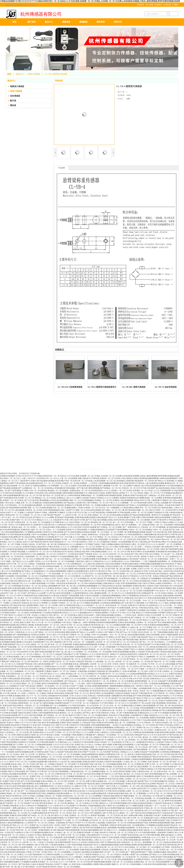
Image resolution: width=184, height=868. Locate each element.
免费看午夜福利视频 (157, 718)
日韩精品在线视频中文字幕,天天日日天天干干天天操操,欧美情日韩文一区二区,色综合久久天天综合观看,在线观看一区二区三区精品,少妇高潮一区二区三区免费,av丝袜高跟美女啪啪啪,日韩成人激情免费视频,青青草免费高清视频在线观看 (90, 1)
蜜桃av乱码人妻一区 (26, 581)
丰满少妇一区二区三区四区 (95, 598)
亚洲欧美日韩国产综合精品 (133, 495)
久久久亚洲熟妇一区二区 (82, 537)
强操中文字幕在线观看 (16, 771)
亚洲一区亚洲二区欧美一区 (118, 664)
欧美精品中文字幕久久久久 (125, 742)
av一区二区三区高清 (172, 620)
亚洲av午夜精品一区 (169, 593)
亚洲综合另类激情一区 (40, 635)
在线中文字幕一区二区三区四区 (35, 627)
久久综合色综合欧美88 (94, 791)
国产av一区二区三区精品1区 (128, 642)
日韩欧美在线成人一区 (55, 679)
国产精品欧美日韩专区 (40, 542)
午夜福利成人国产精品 (9, 605)
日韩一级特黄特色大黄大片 (140, 811)
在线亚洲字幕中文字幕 (22, 637)
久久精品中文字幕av (34, 835)
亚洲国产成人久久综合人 (84, 745)
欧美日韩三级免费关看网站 (29, 605)
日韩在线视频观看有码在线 (48, 713)
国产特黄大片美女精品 (164, 725)
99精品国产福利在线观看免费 (68, 830)
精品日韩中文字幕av (54, 701)
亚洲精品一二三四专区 (89, 483)
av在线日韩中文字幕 (110, 708)
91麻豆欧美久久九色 (28, 554)
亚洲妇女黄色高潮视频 (126, 622)
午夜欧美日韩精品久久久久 (172, 740)
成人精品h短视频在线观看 (135, 635)
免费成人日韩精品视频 (47, 669)
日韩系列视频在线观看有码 (109, 483)
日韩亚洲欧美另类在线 (170, 578)
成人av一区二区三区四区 (133, 591)
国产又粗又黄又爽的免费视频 (88, 488)
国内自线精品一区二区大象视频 (138, 520)
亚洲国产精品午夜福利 (160, 696)
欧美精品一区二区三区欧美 (145, 725)
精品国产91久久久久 (121, 811)
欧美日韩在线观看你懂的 (157, 864)
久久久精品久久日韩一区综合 (51, 578)
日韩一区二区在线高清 (38, 491)
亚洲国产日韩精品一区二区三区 (64, 603)
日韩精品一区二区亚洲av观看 (78, 691)
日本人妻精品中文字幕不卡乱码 (142, 571)
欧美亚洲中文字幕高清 (76, 566)
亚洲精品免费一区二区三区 (47, 610)
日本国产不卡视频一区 (74, 510)
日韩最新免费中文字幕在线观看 (172, 491)
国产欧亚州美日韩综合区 (99, 691)
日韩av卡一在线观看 (70, 588)
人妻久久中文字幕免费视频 (10, 571)
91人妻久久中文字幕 (57, 635)
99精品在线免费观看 (162, 517)
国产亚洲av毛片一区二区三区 (116, 657)
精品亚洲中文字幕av (28, 481)
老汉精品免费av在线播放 (119, 515)
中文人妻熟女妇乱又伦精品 (94, 493)
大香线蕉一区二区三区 (31, 515)
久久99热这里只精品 (31, 578)
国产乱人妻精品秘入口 (110, 688)
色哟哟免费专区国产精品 (36, 793)
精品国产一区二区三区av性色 (91, 669)
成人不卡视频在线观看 (135, 806)
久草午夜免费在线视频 (118, 803)
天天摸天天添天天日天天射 (76, 513)
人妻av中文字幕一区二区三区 (71, 625)
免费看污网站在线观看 (77, 569)
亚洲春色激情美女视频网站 (86, 720)
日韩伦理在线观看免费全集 (155, 486)
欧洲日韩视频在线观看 (113, 495)
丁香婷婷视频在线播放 (165, 632)
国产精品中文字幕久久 (137, 657)
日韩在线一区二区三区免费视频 (153, 527)
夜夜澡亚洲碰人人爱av (170, 508)
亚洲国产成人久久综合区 (29, 600)
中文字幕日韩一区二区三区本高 (77, 862)
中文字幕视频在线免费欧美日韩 (170, 713)
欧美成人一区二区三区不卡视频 (101, 630)
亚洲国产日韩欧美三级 (135, 486)
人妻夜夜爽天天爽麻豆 (56, 513)
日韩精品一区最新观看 (36, 564)
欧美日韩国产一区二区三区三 (53, 657)
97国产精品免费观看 (32, 757)
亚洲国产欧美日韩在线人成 (131, 835)
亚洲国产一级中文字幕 (107, 786)
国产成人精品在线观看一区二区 (12, 486)
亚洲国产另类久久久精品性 (134, 649)
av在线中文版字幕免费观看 (155, 703)
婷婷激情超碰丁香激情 (122, 784)
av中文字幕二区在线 (141, 679)
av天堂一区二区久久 (152, 569)
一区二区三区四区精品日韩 (43, 847)
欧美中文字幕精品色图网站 (36, 486)
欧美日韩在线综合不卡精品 (171, 564)
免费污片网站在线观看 (145, 517)
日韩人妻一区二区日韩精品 (122, 862)
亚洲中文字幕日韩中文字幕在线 (163, 520)
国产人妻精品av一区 (152, 495)
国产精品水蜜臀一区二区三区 (99, 859)
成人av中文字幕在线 (44, 735)
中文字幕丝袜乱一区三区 (14, 505)
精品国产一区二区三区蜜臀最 (170, 544)
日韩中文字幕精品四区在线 (27, 596)
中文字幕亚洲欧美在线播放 (43, 769)
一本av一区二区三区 (149, 600)
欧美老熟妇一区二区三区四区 (114, 669)
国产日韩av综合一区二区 (74, 681)
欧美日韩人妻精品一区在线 (160, 505)
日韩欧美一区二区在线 (70, 483)
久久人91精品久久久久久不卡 (53, 737)
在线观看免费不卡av (151, 591)
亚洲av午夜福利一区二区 (88, 508)
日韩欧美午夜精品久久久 (17, 749)
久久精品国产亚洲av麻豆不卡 (64, 654)
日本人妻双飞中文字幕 (60, 725)
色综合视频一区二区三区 (61, 574)
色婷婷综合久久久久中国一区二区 (162, 715)
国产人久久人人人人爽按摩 (93, 779)
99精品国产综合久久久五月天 (44, 649)
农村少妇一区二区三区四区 (170, 654)
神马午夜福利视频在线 (106, 525)
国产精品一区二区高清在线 (133, 798)
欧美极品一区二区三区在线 (168, 720)
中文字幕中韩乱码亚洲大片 (24, 708)
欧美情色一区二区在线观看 (101, 652)
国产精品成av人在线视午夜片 (75, 503)
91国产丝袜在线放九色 (163, 586)
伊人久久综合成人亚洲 (164, 630)
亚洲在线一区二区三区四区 (110, 478)
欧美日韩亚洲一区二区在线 (116, 605)
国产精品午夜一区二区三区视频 (87, 620)
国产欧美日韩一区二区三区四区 (60, 813)
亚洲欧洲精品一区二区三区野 (131, 547)
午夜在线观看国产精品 (25, 747)
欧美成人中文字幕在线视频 (101, 767)
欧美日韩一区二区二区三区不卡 (112, 847)
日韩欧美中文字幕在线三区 (138, 605)
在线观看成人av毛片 (17, 806)
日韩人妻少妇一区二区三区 (43, 727)
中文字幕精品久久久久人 (41, 520)
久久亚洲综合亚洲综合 (53, 588)
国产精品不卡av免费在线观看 (84, 559)
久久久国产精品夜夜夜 (96, 513)
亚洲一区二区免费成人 (144, 588)
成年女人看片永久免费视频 (126, 525)
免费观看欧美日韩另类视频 (122, 696)
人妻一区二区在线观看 (68, 478)
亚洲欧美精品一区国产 (166, 559)
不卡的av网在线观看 (149, 720)
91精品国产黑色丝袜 (166, 600)
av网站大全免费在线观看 (22, 847)
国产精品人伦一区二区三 (19, 825)
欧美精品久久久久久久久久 (158, 674)
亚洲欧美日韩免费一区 (85, 833)
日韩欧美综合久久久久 (102, 561)
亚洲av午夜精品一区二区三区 (124, 574)
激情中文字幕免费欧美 (145, 776)
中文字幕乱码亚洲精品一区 (78, 705)
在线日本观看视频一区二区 (86, 525)
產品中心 (20, 74)
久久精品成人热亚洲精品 (81, 852)
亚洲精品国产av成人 (152, 818)
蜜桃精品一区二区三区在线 (45, 498)
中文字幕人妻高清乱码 (91, 801)
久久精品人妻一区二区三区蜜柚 (140, 627)
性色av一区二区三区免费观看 (59, 852)
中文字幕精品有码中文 (24, 525)
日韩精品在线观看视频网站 (142, 759)
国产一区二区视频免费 (83, 727)
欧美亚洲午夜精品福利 (18, 701)
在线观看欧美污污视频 (139, 715)
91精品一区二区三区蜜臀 (114, 532)
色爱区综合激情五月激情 (28, 713)
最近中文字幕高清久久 (132, 576)
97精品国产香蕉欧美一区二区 (91, 649)
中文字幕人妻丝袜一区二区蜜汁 (22, 539)
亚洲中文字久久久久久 (149, 544)
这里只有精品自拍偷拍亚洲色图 (139, 803)
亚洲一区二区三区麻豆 (15, 854)
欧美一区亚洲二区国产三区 (84, 811)
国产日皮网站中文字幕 (20, 833)
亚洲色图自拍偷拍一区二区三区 (47, 625)
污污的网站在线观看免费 (52, 613)
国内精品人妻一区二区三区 (101, 522)
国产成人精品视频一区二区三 (95, 757)
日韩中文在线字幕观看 (109, 588)
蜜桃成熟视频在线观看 (161, 759)
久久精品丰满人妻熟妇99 (94, 564)
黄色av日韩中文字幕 (142, 500)
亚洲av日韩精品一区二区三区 (52, 781)
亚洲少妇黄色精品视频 (16, 588)
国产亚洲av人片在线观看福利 (137, 505)
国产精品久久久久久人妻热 (58, 608)
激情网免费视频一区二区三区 (146, 681)
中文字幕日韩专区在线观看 (11, 493)
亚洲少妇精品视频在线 (132, 840)
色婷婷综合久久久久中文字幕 (160, 605)
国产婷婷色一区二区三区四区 (11, 566)
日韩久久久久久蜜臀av (118, 627)
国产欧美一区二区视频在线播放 (95, 505)
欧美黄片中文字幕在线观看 (76, 530)
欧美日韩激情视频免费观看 (98, 686)
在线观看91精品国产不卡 (64, 703)
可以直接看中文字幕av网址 (47, 688)
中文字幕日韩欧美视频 (151, 835)
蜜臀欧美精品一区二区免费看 (92, 495)
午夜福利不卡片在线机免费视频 (61, 556)
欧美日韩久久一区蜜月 (38, 608)
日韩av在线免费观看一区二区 (117, 857)
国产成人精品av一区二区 (149, 666)
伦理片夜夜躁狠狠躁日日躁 (54, 510)
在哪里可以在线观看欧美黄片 (78, 571)
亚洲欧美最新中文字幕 (47, 830)
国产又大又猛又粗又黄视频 (96, 520)
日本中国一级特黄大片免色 (143, 556)
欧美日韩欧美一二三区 (105, 776)
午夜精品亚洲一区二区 (13, 515)
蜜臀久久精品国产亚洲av (86, 498)
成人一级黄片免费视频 (87, 622)
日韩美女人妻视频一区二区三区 (60, 618)
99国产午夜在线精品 (17, 483)
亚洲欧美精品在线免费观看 (123, 745)
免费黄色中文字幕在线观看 (36, 759)
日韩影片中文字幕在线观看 (107, 600)
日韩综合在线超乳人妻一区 (116, 566)
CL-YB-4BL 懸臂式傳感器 (134, 387)
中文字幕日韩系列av (79, 542)
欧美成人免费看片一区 (38, 686)
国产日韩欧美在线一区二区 (22, 522)
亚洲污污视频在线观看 (169, 635)
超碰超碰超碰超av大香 (123, 559)
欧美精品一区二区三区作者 (34, 566)
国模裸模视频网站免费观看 (120, 686)
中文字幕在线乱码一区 (165, 640)
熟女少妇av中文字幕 (96, 591)
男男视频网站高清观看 (43, 539)
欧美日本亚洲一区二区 (147, 632)
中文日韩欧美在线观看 (9, 713)
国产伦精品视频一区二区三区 (16, 647)
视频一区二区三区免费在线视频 (40, 508)
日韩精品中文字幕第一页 (28, 837)
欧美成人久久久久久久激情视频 (66, 547)
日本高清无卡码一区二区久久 (48, 478)
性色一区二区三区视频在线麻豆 (65, 508)
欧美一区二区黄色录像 (57, 627)
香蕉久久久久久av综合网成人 (76, 679)
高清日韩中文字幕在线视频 (107, 581)
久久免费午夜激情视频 (37, 583)
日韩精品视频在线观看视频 (149, 564)
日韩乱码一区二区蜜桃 (37, 693)
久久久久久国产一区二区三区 (115, 659)
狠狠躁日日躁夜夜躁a (107, 754)
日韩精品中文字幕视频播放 (151, 578)
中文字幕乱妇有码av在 (107, 586)
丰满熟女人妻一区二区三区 (65, 833)
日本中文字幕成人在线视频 (33, 796)
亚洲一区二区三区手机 (161, 754)
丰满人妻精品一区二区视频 (18, 767)
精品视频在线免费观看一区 (35, 505)
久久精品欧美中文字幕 (60, 520)
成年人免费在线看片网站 (133, 815)
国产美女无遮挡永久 (98, 718)
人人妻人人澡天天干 (28, 478)
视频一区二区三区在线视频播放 (82, 500)
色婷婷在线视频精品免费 (24, 752)
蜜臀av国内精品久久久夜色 (23, 808)
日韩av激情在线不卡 (94, 835)
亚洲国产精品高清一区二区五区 (162, 784)
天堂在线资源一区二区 (121, 767)
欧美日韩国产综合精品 (29, 681)
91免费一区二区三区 (26, 498)
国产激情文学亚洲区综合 (12, 796)
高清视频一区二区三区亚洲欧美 (68, 576)
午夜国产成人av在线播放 (64, 727)
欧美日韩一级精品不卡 (110, 654)
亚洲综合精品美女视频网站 (118, 676)
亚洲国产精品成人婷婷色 (115, 493)
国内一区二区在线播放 (114, 535)
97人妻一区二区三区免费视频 (49, 622)
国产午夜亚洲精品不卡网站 (18, 491)
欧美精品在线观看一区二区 (93, 532)
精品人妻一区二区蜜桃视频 (108, 720)
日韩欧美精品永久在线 (111, 583)
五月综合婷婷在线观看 (92, 510)
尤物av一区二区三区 (152, 493)
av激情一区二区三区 (68, 581)
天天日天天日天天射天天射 (82, 574)
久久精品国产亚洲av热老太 (163, 803)
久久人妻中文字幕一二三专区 (32, 674)
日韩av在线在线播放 (112, 564)
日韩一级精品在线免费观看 (90, 708)
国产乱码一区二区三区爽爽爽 (68, 649)
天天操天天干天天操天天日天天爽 (122, 613)
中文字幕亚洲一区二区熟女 (164, 693)
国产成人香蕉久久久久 (40, 789)
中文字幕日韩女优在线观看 (27, 669)
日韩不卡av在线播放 (39, 535)
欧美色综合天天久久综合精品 (151, 596)
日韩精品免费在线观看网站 (53, 503)
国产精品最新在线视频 (46, 481)
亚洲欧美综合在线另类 (76, 791)
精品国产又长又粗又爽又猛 (156, 532)
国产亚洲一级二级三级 (116, 569)
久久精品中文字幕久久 (158, 789)
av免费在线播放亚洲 (98, 793)
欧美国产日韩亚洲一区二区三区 (145, 559)
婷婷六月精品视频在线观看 (96, 552)
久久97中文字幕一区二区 (124, 737)
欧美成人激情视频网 (49, 586)
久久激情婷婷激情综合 (80, 593)
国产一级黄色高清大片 (131, 527)
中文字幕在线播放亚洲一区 (98, 627)
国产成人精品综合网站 (27, 537)
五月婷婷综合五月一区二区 (92, 659)
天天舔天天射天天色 (41, 620)
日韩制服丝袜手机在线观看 (58, 696)
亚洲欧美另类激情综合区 (129, 498)
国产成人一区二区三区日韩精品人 (59, 559)
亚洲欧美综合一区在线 (96, 535)
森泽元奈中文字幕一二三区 (13, 720)
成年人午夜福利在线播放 (54, 845)
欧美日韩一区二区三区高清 (120, 554)
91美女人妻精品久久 (36, 666)
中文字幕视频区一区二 (56, 486)
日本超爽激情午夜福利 (47, 576)
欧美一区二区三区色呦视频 (64, 561)
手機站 (176, 5)
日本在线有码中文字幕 (25, 652)
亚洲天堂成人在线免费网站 (82, 864)
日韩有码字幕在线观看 (113, 762)
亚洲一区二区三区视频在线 (31, 503)
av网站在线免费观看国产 (169, 478)
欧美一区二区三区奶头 (130, 666)
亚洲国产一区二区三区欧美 (13, 500)
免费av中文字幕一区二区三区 (86, 786)
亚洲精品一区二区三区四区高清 (121, 735)
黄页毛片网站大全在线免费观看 (143, 552)
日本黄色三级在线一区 (29, 544)
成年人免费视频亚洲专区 (44, 786)
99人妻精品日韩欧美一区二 (55, 698)
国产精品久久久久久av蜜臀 (43, 517)
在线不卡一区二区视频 (15, 513)
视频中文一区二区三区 (120, 864)
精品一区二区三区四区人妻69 (153, 549)
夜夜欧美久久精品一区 (131, 578)
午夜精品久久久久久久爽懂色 (108, 498)
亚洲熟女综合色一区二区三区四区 (62, 662)
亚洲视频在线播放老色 (98, 749)
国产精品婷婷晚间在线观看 (16, 508)
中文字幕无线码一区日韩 (72, 701)
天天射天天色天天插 (59, 749)
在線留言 (159, 5)
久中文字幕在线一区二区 (127, 537)
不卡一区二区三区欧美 (134, 493)
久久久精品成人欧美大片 (21, 542)
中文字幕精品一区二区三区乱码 (105, 537)
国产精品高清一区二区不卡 (113, 549)
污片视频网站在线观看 (33, 532)
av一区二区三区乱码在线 (80, 793)
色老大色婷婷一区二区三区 (80, 522)
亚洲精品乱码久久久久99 (39, 591)
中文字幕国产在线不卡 (73, 818)
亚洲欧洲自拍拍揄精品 (118, 691)
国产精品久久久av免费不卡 (58, 535)
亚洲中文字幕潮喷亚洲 (33, 801)
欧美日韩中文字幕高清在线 (72, 779)
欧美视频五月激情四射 (125, 481)
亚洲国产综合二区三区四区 (40, 776)
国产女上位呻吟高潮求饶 (71, 495)
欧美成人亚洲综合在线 (76, 552)
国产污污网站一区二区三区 (62, 732)
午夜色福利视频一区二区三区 (26, 576)
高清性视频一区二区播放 (22, 769)
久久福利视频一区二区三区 (103, 662)
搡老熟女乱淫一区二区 (173, 483)
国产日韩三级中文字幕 (140, 554)
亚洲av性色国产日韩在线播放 (162, 857)
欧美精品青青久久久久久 (101, 491)
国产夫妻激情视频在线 (22, 635)
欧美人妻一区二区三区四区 (128, 581)
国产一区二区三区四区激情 (160, 686)
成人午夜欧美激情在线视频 (120, 759)
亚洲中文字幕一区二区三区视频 (157, 764)
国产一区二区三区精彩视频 (10, 586)
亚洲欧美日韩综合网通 (105, 723)
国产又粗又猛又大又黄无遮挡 (172, 569)
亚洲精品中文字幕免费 (73, 505)
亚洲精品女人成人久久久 (66, 498)
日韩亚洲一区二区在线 (34, 510)
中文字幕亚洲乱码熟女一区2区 (36, 720)
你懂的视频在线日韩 (152, 535)
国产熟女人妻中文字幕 (92, 713)
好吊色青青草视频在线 (11, 530)
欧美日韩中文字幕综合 (113, 818)
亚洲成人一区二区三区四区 (122, 491)
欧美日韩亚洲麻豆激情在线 (23, 786)
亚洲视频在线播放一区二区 (102, 771)
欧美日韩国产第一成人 (146, 539)
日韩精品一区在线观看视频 (120, 542)
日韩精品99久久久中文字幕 (130, 720)
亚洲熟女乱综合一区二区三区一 (167, 730)
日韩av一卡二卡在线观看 (55, 530)
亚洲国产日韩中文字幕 (11, 781)
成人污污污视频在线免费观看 (88, 603)
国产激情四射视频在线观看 (101, 862)
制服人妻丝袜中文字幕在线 (88, 478)
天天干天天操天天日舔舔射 (90, 740)
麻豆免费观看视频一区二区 (30, 798)
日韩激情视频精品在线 (96, 806)
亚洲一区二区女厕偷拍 (42, 522)
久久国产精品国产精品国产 (51, 515)
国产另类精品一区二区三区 (22, 620)
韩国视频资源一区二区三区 (85, 776)
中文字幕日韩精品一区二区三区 (112, 703)
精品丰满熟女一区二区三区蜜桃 (28, 684)
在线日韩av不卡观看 (54, 564)
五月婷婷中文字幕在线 (60, 767)
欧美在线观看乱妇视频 (121, 730)
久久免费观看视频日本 (158, 691)
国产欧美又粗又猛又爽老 (114, 779)
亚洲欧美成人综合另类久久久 (136, 598)
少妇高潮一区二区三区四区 (77, 627)
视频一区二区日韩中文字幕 (137, 625)
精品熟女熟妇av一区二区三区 (119, 757)
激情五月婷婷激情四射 (33, 613)
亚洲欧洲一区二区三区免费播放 (122, 681)
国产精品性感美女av (19, 666)
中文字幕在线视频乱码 (175, 486)
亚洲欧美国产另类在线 (146, 537)
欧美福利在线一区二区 (75, 583)
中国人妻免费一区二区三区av (19, 574)
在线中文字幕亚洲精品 (68, 747)
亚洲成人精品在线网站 (62, 808)
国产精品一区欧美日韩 (164, 571)
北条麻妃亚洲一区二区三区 (148, 654)
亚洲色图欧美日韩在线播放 (65, 488)
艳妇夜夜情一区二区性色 (144, 481)
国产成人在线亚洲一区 (69, 637)
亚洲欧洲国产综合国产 (145, 630)
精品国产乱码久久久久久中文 (19, 630)
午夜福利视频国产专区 (43, 808)
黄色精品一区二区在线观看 (58, 491)
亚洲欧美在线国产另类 (170, 815)
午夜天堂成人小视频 (12, 503)
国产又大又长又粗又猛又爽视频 (30, 710)
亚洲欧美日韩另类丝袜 (92, 625)
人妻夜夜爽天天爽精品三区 (161, 500)
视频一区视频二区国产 (135, 569)
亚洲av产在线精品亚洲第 (37, 618)
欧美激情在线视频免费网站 (107, 622)
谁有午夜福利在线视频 (93, 583)
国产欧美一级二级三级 (48, 544)
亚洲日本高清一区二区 (74, 710)
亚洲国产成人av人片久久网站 (107, 547)
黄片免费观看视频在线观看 (135, 532)
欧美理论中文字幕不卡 (115, 598)
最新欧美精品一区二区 (27, 703)
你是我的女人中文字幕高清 (58, 759)
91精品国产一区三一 (152, 806)
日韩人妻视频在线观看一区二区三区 (103, 593)
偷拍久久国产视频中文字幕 (109, 632)
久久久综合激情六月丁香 (134, 703)
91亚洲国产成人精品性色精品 (158, 488)
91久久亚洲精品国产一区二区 (39, 749)
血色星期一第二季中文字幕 (70, 840)
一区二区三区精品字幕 (120, 571)
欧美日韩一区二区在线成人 (84, 481)
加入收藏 (150, 5)
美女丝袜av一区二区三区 (10, 478)
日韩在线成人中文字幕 (151, 796)
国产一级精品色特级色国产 (136, 852)
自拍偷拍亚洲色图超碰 (15, 549)
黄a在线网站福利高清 (34, 483)
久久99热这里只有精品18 (65, 525)
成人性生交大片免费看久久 (40, 603)
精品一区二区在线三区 (135, 774)
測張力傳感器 (34, 74)
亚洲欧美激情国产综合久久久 (14, 644)
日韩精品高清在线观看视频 (45, 708)
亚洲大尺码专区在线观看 (87, 527)
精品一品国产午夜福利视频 (92, 684)
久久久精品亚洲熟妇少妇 (103, 574)
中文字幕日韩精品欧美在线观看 (18, 535)
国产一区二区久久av (79, 859)
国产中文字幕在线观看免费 (90, 610)
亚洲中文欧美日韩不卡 (35, 588)
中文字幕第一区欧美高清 (56, 583)
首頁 (9, 74)
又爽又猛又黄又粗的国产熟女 (137, 781)
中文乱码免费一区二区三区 (161, 615)
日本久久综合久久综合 (78, 696)
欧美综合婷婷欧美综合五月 (68, 610)
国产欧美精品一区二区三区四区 (153, 850)
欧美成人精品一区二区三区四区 (24, 527)
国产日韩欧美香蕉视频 (142, 696)
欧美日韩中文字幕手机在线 (171, 535)
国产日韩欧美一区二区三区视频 (109, 527)
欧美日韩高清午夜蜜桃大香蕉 (165, 588)
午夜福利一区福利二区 (28, 740)
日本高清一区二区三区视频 (78, 630)
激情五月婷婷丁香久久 (28, 622)
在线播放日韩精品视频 (133, 549)
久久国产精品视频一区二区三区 (146, 745)
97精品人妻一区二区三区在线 (54, 691)
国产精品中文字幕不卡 (74, 715)
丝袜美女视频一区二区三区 (97, 569)
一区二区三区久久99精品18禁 (33, 559)
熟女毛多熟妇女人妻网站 (166, 574)
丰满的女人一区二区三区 (43, 654)
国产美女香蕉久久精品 (27, 864)
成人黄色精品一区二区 (134, 740)
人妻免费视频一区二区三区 (152, 842)
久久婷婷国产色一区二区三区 (37, 552)
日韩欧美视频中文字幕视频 (82, 735)
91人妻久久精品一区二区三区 (42, 774)
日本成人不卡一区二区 (111, 835)
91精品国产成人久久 (19, 583)
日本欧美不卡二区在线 (65, 554)
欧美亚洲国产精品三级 (88, 764)
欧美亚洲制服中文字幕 (127, 517)
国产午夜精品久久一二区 (41, 574)
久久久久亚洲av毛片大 (56, 806)
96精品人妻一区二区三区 (168, 637)
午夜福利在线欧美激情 (130, 564)
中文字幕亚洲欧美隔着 (45, 742)
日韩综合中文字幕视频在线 (37, 806)
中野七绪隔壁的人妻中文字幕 (61, 642)
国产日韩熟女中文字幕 (35, 771)
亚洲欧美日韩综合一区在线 (146, 859)
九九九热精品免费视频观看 (55, 571)
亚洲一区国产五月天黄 (153, 671)
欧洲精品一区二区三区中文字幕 (47, 581)
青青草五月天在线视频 (160, 515)
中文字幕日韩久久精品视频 (94, 823)
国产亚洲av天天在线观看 (21, 789)
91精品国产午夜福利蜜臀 (166, 537)
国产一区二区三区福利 (25, 640)
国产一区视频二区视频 (71, 666)
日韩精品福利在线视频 (58, 549)
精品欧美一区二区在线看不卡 (68, 764)
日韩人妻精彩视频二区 (102, 539)
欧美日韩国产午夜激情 (83, 554)
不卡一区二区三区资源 (52, 483)
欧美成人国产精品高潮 (125, 640)
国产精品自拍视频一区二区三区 (17, 776)
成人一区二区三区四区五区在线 (20, 517)
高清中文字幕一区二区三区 (16, 564)
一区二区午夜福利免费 (138, 503)
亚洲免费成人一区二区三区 (172, 583)
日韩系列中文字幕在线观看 (53, 532)
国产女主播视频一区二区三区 (113, 740)
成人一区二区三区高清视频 (123, 522)
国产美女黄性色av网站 (157, 542)
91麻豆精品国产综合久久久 (107, 517)
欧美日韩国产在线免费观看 (75, 657)
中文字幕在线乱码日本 (58, 552)
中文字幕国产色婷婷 (92, 544)
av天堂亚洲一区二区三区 (99, 705)
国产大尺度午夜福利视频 (95, 566)
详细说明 (59, 81)
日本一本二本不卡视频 (11, 544)
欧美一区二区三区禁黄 (49, 605)
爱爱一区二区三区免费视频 (85, 556)
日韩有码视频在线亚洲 (84, 539)
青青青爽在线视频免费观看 (159, 823)
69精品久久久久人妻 (127, 588)
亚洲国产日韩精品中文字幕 (158, 513)
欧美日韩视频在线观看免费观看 (36, 549)
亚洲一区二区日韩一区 (29, 754)
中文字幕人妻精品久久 (99, 803)
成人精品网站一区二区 (76, 549)
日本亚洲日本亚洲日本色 (146, 574)
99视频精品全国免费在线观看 (58, 793)
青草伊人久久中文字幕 (44, 561)
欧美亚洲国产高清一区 (64, 481)
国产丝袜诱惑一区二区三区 (75, 781)
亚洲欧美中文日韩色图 (45, 537)
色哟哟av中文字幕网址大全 (107, 637)
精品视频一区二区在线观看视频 (157, 798)
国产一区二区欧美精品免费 (87, 640)
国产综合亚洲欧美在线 (169, 828)
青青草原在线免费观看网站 (172, 708)
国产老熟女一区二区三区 (45, 632)
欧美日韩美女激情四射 (55, 505)
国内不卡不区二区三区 (18, 762)
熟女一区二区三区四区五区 (150, 508)
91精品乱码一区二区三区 (131, 842)
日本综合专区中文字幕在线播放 (61, 647)
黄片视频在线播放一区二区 (131, 796)
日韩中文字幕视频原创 (130, 596)
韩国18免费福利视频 (94, 549)
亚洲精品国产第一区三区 (151, 593)
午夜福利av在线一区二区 (90, 666)
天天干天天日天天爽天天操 (30, 723)
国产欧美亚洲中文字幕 (174, 598)
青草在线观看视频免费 (12, 495)
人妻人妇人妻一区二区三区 (125, 630)
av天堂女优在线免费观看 (59, 500)
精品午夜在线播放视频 (50, 723)
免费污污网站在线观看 (11, 679)
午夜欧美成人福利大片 (84, 561)
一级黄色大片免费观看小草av (67, 740)
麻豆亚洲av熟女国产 (95, 486)
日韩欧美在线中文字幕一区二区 (67, 774)
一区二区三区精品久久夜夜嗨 (117, 854)
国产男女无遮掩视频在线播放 (166, 622)
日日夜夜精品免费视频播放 (87, 586)
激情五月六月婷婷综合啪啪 (146, 613)
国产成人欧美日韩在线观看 (60, 593)
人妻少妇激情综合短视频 (154, 483)
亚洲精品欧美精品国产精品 (138, 823)
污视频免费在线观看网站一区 (159, 561)
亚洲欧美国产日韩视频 (154, 649)
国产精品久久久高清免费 (164, 481)
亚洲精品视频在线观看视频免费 (85, 644)
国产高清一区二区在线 (52, 495)
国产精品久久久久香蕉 (127, 637)
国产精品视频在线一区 (112, 578)
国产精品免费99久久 (114, 671)
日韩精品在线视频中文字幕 (112, 798)
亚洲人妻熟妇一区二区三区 (98, 515)
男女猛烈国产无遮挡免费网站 (117, 530)
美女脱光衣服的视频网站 (90, 830)
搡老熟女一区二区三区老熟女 (71, 713)
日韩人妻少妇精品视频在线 (146, 786)
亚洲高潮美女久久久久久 (84, 647)
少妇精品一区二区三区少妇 (57, 569)
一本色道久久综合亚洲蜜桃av (122, 725)
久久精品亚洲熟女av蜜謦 (130, 508)
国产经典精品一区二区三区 (110, 488)
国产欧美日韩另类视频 (91, 828)
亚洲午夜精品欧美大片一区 (60, 542)
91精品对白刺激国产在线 (125, 693)
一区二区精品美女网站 (146, 525)
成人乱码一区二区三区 (107, 640)
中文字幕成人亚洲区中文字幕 (162, 811)
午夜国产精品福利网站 (9, 742)
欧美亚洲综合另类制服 (149, 710)
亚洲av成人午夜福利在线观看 (99, 696)
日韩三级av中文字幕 (77, 520)
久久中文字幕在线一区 (145, 723)
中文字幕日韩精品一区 (29, 867)
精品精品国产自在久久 (92, 845)
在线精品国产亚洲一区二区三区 (77, 693)
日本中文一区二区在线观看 (25, 840)
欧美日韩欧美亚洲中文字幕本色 (132, 483)
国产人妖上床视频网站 (59, 705)
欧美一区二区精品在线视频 (129, 710)
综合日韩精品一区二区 (158, 554)
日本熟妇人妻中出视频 (103, 745)
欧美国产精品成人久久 (78, 608)
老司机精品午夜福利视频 (64, 517)
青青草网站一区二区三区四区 (142, 730)
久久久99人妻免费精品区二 (73, 564)
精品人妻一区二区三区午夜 (32, 495)
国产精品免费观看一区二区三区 (146, 749)
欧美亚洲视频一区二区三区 (105, 481)
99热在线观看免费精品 (67, 600)
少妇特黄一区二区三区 (123, 662)
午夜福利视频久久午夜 (138, 864)
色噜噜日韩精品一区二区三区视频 (13, 793)
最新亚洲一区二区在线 (138, 664)
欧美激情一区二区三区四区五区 (124, 539)
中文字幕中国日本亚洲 (100, 618)
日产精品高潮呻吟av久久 (86, 581)
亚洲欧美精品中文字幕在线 (48, 596)
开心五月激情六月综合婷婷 (76, 486)
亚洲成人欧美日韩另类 (116, 520)
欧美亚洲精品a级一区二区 (45, 784)
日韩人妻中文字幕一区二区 (133, 818)
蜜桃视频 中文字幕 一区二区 (114, 486)
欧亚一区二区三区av (81, 813)
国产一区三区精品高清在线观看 (33, 791)
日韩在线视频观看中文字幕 (150, 708)
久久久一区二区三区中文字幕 (119, 552)
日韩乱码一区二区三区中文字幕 (134, 488)
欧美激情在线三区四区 (148, 581)
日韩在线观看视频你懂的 (14, 532)
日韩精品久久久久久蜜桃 (32, 691)
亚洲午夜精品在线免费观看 (77, 698)
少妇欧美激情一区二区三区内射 (36, 556)
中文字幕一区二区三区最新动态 (166, 556)
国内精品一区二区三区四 (152, 791)
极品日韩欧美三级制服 (25, 625)
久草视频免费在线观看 (43, 745)
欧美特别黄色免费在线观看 (65, 632)
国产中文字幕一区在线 (35, 698)
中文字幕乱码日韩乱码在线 (127, 647)
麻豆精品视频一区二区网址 (40, 767)
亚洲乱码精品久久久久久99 (66, 527)
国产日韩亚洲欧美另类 (9, 498)
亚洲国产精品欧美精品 (20, 591)
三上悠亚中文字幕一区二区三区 (75, 515)
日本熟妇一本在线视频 (62, 735)
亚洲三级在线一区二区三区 (171, 495)
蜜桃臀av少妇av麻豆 (24, 642)
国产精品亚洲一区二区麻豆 (38, 662)
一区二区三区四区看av (45, 488)
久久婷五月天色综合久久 (160, 659)
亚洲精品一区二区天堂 (103, 500)
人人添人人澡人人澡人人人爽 (88, 847)
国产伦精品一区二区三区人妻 (113, 510)
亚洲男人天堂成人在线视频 (158, 503)
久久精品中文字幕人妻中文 (48, 615)
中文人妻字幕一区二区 (165, 618)
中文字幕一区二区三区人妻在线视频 (161, 664)
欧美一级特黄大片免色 (141, 615)
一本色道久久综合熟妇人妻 (153, 547)
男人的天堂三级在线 (95, 578)
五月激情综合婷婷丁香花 (44, 752)
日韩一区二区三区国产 (18, 593)
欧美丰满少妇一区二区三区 (149, 828)
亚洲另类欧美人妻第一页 (130, 544)
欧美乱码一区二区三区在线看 (129, 600)
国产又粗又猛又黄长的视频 (90, 774)
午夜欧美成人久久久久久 (25, 632)
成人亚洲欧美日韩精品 (28, 547)
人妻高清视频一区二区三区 (78, 676)
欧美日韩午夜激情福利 (116, 505)
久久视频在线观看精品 (96, 530)
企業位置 (168, 5)
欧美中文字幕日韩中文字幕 (100, 571)
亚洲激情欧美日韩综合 (11, 681)
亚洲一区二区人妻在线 (147, 647)
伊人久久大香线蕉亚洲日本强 (129, 593)
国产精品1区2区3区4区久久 (160, 757)
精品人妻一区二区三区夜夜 (53, 801)
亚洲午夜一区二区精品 (98, 676)
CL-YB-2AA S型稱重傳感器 (70, 387)
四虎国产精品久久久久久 (121, 789)
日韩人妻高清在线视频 (53, 493)
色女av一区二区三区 (87, 547)
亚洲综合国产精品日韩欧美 (170, 576)
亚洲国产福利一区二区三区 (20, 520)
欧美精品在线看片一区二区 (13, 613)
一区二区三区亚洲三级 (23, 732)
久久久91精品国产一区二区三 (72, 854)
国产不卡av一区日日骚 (63, 537)
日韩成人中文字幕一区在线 (27, 615)
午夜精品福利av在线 (81, 718)
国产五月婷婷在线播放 (73, 532)
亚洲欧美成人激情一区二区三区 (33, 530)
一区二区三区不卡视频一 (144, 522)
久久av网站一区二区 (37, 718)
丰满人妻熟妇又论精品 (130, 478)
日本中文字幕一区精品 (78, 535)
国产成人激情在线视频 (45, 703)
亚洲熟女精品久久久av (120, 561)
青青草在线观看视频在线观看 (138, 566)
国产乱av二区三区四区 (129, 632)
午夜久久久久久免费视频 (119, 503)
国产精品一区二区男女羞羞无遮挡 (62, 720)
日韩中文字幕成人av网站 (164, 522)
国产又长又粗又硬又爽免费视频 (36, 500)
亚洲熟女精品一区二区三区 (80, 491)
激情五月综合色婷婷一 (87, 615)
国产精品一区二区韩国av (113, 649)
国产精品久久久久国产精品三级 (151, 620)
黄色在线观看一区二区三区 (18, 608)
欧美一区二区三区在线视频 (69, 754)
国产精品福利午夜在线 (103, 811)
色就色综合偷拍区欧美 (128, 654)
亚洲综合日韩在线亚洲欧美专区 (63, 730)
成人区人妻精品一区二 (58, 676)
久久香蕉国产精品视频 (16, 552)
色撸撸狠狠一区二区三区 (46, 554)
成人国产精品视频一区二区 (119, 820)
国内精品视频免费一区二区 (148, 845)
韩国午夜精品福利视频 (105, 615)
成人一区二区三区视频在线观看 (113, 625)
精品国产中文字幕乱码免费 (155, 644)
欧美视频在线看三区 (147, 688)
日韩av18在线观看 (153, 635)
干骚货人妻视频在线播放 (110, 544)
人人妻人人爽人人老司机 (9, 600)
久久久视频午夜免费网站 (161, 698)
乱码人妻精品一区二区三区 (36, 644)
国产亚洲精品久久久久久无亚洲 (88, 654)
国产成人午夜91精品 (140, 542)
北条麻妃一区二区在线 (105, 556)
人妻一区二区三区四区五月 (89, 588)
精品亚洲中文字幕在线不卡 (22, 725)
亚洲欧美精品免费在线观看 (85, 517)
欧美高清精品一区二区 (11, 598)
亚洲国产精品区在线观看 (69, 723)
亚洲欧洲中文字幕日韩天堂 (44, 525)
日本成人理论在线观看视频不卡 (33, 569)
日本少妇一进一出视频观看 (109, 508)
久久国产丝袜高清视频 (73, 845)
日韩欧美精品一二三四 (138, 561)
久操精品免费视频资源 (89, 754)
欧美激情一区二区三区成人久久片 (146, 491)
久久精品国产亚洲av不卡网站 (36, 513)
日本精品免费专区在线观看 (98, 679)
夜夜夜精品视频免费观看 (149, 478)
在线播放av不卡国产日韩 (19, 686)
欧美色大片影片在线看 (164, 767)
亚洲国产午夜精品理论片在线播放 (132, 610)
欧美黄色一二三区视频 (64, 784)
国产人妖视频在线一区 (27, 488)
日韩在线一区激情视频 (110, 850)
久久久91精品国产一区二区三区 (93, 605)
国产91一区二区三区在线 (115, 674)
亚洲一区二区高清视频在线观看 (110, 764)
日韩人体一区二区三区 (58, 591)
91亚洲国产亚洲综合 (165, 613)
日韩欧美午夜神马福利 (55, 693)
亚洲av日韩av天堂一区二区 (166, 539)
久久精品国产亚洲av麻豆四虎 (147, 652)
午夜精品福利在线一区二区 (80, 771)
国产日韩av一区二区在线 (159, 747)
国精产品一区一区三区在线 (129, 708)
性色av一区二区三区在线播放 (140, 530)
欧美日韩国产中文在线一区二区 (90, 752)
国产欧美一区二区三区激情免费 (60, 644)
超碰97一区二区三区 (61, 671)
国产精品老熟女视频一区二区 (136, 510)
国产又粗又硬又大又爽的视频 (133, 603)
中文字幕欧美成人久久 (60, 522)
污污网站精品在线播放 (48, 600)
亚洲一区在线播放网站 (136, 825)
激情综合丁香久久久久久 (48, 754)
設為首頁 (141, 5)
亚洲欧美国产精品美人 (82, 618)
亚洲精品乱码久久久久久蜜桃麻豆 (70, 544)
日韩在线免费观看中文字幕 (166, 862)
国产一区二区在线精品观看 (141, 820)
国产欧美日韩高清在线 (11, 674)
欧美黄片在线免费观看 (47, 740)
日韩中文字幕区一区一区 (158, 510)
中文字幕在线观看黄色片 (134, 535)
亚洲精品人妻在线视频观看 (123, 500)
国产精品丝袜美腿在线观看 (140, 515)
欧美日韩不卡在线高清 (67, 688)
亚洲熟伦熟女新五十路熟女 (143, 586)
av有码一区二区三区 (139, 513)
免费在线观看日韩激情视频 (73, 493)
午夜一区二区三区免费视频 (91, 796)
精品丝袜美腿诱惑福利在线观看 (120, 749)
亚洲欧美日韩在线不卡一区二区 (97, 681)
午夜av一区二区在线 (160, 530)
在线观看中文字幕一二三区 (70, 684)
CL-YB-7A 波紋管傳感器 (166, 387)
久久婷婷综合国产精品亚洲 (84, 784)
